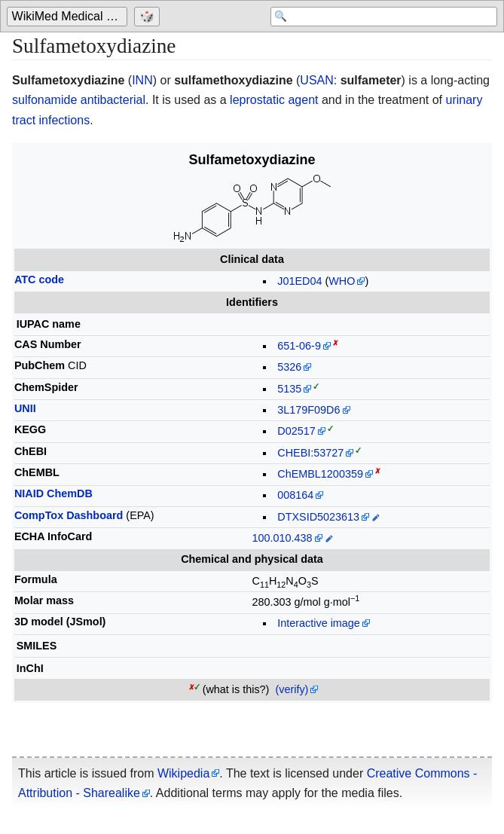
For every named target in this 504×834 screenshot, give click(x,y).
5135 (289, 389)
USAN (316, 80)
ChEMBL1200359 (320, 474)
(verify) (292, 689)
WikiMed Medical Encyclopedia (70, 16)
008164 (295, 495)
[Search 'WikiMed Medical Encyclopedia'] (377, 17)
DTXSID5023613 (318, 517)
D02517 (296, 431)
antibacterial (113, 100)
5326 (289, 367)
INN (142, 80)
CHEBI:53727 (310, 453)
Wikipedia (183, 773)
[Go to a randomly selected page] (149, 17)
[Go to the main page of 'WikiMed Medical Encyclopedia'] (69, 17)
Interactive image (319, 623)
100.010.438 (283, 538)
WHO (342, 281)
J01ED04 (299, 281)
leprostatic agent (274, 100)
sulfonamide (44, 100)
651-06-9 (299, 346)
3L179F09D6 (309, 410)
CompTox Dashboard (69, 515)
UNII (25, 408)
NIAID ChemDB (53, 493)
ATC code (39, 280)
